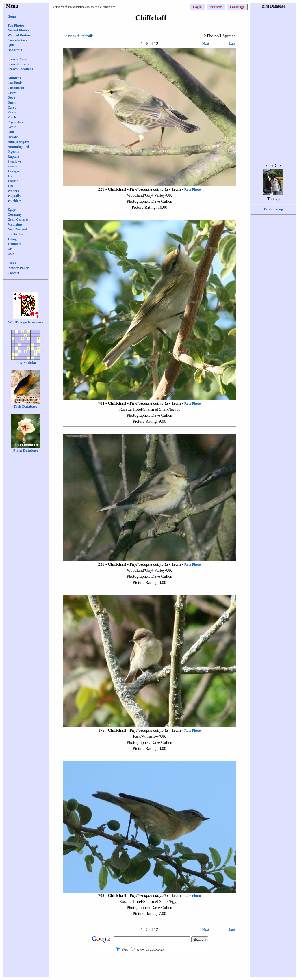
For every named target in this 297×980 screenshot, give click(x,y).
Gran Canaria (18, 219)
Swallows (14, 161)
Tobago (13, 239)
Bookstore (15, 50)
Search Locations (20, 69)
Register (216, 7)
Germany (15, 215)
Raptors (13, 156)
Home (12, 16)
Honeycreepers (18, 142)
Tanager (14, 171)
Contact (13, 273)
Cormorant (16, 88)
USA (11, 254)
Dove (11, 98)
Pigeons (13, 152)
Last (232, 44)
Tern (11, 176)
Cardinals (15, 83)
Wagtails (14, 196)
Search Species (18, 64)
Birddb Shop (274, 209)
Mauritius (15, 224)
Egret (12, 107)
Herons (13, 137)
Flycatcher (15, 122)
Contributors (17, 40)
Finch (12, 117)
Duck (11, 103)
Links (12, 263)
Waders (13, 191)
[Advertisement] (149, 965)
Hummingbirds (19, 147)
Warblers (14, 201)
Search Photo (17, 59)
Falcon (13, 112)
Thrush (13, 181)
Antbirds (14, 78)
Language (237, 7)
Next (206, 44)
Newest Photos (18, 30)
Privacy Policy (18, 268)
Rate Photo (193, 189)
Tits (10, 186)
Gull (11, 132)
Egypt (12, 210)
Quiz (11, 45)
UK (10, 249)
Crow (12, 93)
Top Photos (16, 25)
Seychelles (15, 234)
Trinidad (14, 244)
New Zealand (17, 229)
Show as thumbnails (78, 36)
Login (197, 7)
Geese (12, 127)
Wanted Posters (19, 35)
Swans (12, 166)
